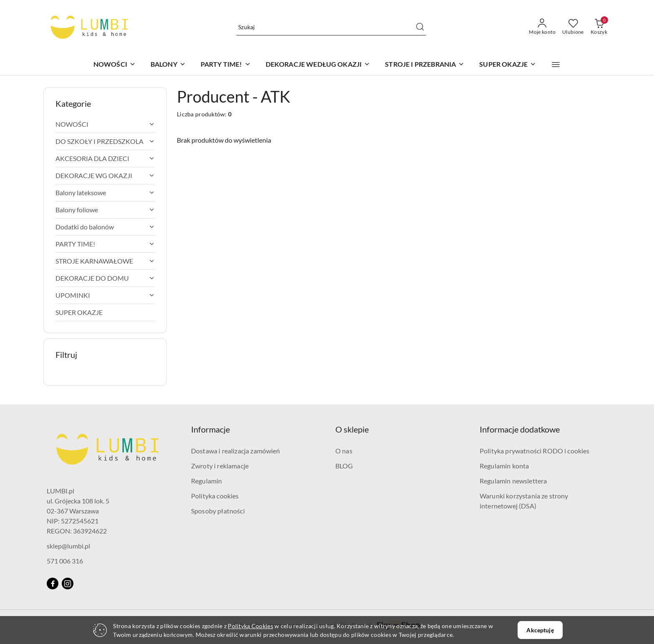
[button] (556, 65)
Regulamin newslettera (513, 481)
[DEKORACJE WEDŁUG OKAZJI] (318, 65)
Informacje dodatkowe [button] (520, 429)
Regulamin (206, 481)
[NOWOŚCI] (114, 65)
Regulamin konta (504, 466)
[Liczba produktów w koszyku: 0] (599, 27)
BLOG (344, 466)
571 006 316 (65, 561)
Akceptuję (540, 630)
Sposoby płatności (218, 511)
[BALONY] (168, 65)
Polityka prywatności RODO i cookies (535, 451)
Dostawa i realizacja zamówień (236, 451)
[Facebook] (53, 584)
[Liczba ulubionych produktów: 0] (573, 27)
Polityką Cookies (250, 626)
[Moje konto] (542, 27)
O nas (344, 451)
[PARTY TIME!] (226, 65)
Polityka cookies (215, 496)
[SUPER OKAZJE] (508, 65)
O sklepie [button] (352, 429)
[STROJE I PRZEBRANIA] (425, 65)
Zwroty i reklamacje (220, 466)
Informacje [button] (210, 429)
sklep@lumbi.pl (68, 546)
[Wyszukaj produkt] (331, 27)
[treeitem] (105, 124)
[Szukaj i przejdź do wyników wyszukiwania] (420, 27)
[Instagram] (68, 584)
